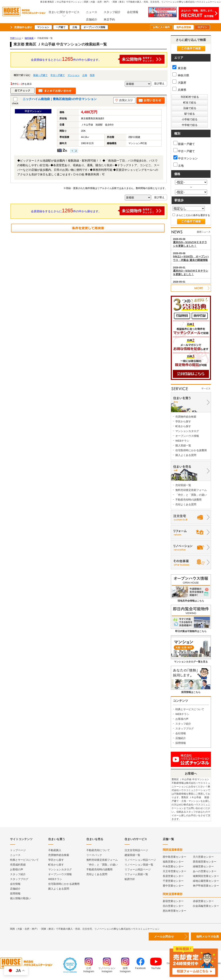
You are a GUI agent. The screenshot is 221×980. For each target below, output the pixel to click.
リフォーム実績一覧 (136, 874)
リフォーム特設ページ (138, 869)
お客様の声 (182, 719)
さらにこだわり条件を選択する (191, 215)
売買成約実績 (18, 865)
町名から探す (183, 426)
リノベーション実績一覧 (139, 865)
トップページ (18, 850)
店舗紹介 (92, 19)
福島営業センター (173, 862)
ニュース (92, 12)
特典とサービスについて (190, 709)
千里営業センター (173, 881)
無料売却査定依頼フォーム (191, 490)
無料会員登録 (184, 27)
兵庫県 (179, 90)
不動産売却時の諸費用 (188, 500)
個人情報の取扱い (20, 898)
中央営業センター (173, 866)
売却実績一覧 (183, 485)
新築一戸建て (40, 75)
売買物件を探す (23, 27)
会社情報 (133, 12)
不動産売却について (98, 850)
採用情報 (181, 743)
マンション (43, 27)
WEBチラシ (182, 441)
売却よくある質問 (186, 504)
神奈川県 (181, 75)
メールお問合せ (164, 937)
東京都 (179, 68)
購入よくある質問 (186, 455)
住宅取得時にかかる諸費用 (191, 450)
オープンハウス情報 (94, 27)
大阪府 (179, 83)
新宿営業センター (173, 901)
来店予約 (109, 19)
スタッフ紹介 (112, 12)
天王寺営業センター (174, 871)
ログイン (202, 27)
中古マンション (186, 158)
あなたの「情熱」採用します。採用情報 (198, 14)
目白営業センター (173, 906)
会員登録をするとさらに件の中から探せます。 (98, 59)
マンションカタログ (187, 431)
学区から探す (183, 421)
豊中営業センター (173, 886)
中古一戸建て (58, 75)
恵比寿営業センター (174, 911)
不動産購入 (55, 850)
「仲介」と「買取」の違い (191, 495)
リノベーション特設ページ (140, 860)
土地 (75, 27)
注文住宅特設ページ (136, 850)
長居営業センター (173, 876)
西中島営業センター (174, 857)
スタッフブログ (185, 729)
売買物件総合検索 (186, 417)
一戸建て (61, 27)
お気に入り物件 (161, 27)
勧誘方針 (130, 879)
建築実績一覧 (132, 855)
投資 (92, 75)
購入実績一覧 (183, 446)
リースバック (94, 855)
